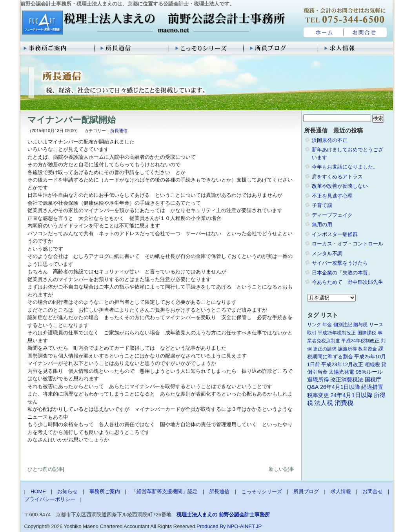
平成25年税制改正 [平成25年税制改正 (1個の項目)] (337, 333)
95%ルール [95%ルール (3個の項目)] (369, 372)
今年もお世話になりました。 (345, 167)
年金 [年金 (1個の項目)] (327, 325)
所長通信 (132, 48)
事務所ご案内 (58, 48)
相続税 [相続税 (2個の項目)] (372, 364)
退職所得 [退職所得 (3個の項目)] (318, 380)
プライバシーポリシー (50, 499)
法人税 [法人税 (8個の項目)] (324, 403)
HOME (323, 33)
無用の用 (322, 224)
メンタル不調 (327, 253)
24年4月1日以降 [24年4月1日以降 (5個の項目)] (351, 395)
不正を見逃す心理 (332, 196)
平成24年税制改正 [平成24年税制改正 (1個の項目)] (360, 341)
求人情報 (356, 48)
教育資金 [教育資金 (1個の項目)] (368, 349)
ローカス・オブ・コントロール (348, 244)
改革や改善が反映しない (340, 186)
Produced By (211, 526)
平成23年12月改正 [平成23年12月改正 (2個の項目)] (342, 364)
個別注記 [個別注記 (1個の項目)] (343, 325)
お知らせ (67, 491)
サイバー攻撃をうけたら (340, 263)
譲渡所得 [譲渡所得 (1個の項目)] (348, 349)
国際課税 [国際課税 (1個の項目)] (367, 333)
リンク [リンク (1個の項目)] (314, 325)
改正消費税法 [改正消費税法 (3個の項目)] (347, 380)
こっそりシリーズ (207, 48)
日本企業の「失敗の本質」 (342, 273)
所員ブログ (281, 48)
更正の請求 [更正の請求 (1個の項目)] (325, 349)
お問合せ (366, 33)
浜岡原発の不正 (330, 140)
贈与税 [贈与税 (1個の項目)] (360, 325)
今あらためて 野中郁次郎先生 (348, 282)
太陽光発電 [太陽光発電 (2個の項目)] (341, 372)
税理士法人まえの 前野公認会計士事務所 (153, 23)
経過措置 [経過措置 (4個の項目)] (372, 387)
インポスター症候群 (335, 234)
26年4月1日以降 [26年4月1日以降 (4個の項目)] (340, 387)
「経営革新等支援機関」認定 (165, 491)
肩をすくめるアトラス (337, 177)
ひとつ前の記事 (45, 469)
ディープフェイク (332, 215)
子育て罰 (322, 205)
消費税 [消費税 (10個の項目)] (344, 403)
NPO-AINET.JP (244, 526)
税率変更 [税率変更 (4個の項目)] (318, 395)
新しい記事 (281, 469)
